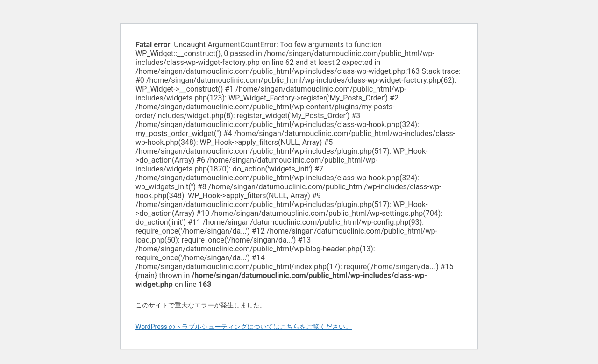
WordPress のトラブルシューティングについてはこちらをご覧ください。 (244, 327)
